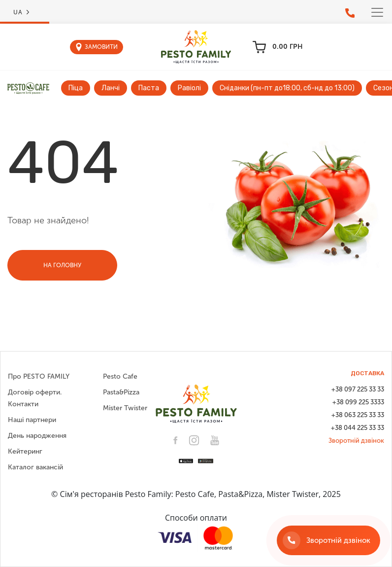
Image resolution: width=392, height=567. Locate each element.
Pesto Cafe (120, 376)
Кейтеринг (25, 451)
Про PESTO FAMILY (39, 376)
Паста (149, 88)
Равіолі (189, 88)
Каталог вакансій (35, 467)
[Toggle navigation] (377, 12)
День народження (37, 436)
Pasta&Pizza (121, 392)
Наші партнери (32, 420)
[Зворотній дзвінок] (328, 540)
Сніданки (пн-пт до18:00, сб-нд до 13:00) (287, 88)
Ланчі (111, 88)
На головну (62, 265)
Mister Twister (125, 408)
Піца (76, 88)
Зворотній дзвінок (356, 441)
